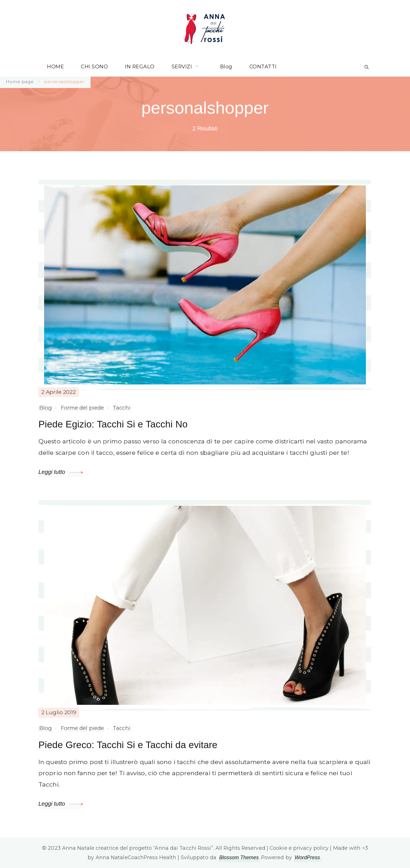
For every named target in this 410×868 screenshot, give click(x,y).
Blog (226, 66)
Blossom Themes (239, 857)
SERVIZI (182, 66)
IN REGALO (140, 66)
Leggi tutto (61, 472)
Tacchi (122, 408)
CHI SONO (94, 66)
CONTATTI (263, 66)
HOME (55, 66)
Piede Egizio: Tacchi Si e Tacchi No (113, 424)
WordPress (307, 857)
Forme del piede (83, 408)
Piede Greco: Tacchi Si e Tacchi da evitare (128, 745)
